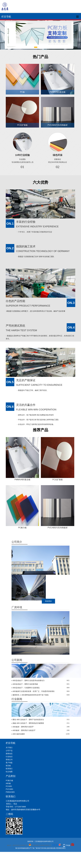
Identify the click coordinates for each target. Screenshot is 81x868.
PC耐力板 (22, 528)
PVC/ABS (9, 789)
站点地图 (9, 772)
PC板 (22, 92)
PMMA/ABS (10, 792)
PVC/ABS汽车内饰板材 (58, 125)
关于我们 (9, 748)
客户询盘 (9, 763)
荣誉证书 (9, 760)
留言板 (8, 766)
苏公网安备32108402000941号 (40, 845)
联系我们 (9, 769)
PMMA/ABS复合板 (58, 92)
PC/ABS (9, 786)
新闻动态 (9, 754)
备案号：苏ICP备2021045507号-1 (18, 845)
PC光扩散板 (22, 125)
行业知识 (9, 757)
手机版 (68, 845)
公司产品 (9, 751)
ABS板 (8, 783)
